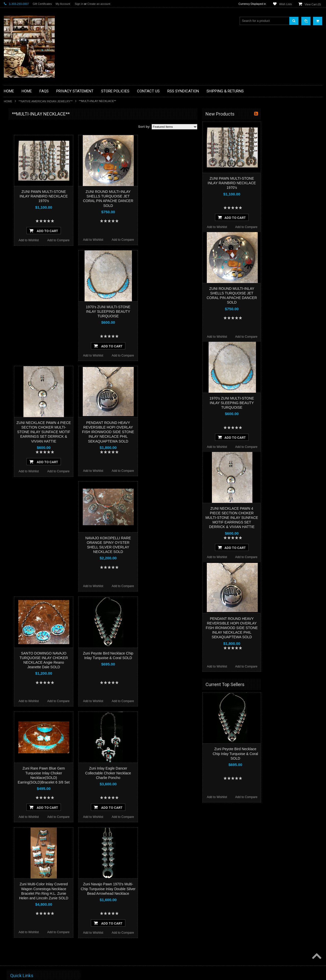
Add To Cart (105, 231)
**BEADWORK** (18, 156)
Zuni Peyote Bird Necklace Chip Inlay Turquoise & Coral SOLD (296, 754)
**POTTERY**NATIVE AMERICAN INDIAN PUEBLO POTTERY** (30, 270)
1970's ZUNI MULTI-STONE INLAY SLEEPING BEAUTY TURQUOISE (169, 311)
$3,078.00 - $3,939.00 (21, 339)
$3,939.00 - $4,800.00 (21, 348)
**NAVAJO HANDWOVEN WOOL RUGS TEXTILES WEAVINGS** (34, 244)
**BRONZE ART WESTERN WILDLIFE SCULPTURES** (33, 167)
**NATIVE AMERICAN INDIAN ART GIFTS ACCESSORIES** (31, 205)
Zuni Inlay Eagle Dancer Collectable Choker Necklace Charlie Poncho (169, 773)
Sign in (79, 4)
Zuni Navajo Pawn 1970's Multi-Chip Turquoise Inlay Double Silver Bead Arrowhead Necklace (169, 889)
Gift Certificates (42, 4)
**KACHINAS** (17, 195)
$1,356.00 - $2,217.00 (21, 322)
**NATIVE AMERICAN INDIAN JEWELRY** (46, 101)
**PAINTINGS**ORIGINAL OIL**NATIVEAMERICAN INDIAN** (31, 231)
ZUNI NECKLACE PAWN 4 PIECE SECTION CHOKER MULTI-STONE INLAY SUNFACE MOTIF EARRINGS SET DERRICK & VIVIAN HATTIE (105, 432)
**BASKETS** (16, 134)
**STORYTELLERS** (21, 281)
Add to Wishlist (90, 240)
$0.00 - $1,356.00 (18, 313)
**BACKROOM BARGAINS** (26, 126)
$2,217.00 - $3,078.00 (21, 330)
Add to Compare (120, 240)
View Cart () (313, 4)
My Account (63, 4)
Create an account (99, 4)
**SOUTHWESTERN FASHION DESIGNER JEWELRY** (28, 257)
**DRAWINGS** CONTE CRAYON (30, 177)
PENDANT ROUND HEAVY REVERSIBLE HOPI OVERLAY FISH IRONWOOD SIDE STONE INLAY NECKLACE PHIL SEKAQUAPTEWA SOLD (169, 432)
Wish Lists (286, 4)
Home (8, 101)
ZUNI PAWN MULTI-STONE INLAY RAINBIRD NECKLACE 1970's (105, 196)
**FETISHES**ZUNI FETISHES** (29, 186)
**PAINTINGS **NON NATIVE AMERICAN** (27, 145)
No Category (15, 289)
